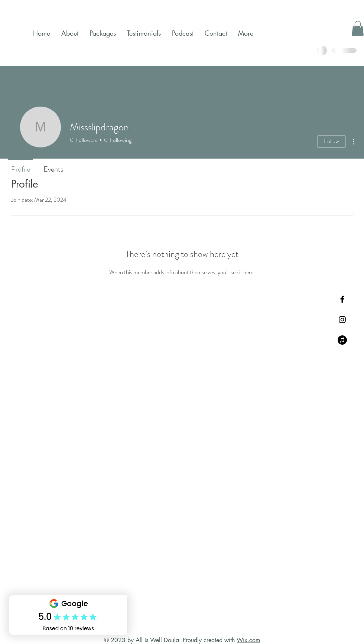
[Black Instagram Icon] (342, 320)
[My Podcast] (342, 340)
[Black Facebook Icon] (342, 299)
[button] (358, 28)
